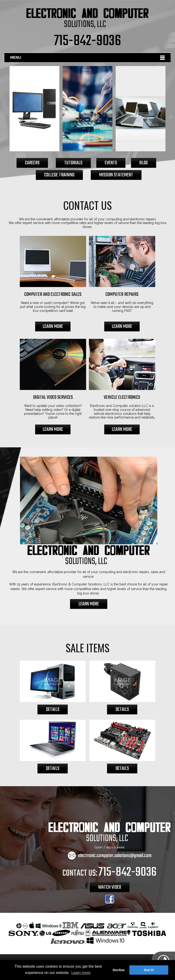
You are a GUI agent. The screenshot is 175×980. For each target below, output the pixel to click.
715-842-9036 (87, 41)
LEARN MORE (53, 327)
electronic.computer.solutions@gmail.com (115, 856)
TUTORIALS (73, 163)
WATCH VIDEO (110, 887)
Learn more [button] (81, 973)
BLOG (144, 163)
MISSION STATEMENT (116, 175)
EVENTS (111, 163)
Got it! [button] (149, 970)
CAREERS (32, 163)
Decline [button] (119, 970)
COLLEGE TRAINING (59, 175)
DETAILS (53, 709)
